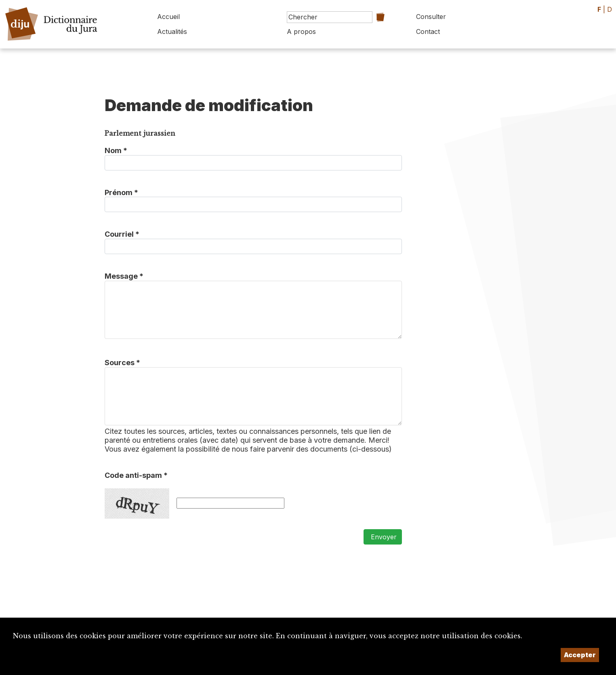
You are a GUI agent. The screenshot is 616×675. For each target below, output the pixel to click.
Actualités (172, 32)
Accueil (168, 17)
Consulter (431, 17)
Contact (428, 32)
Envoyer (383, 537)
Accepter (580, 655)
